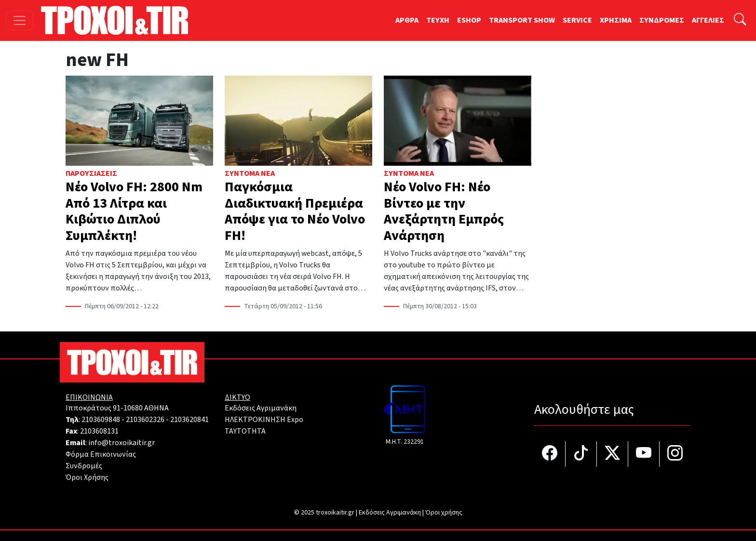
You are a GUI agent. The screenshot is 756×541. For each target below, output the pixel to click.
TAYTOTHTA (245, 431)
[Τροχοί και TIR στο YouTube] (644, 454)
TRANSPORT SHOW (522, 20)
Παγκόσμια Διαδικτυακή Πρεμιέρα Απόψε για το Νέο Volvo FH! (295, 211)
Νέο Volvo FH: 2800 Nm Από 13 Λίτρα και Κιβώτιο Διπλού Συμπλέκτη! (134, 211)
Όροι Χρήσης (87, 477)
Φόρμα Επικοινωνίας (101, 454)
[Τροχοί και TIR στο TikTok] (581, 454)
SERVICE (577, 20)
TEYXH (438, 20)
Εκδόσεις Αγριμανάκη (261, 408)
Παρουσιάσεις (91, 173)
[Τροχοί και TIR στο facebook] (550, 454)
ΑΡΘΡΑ (407, 20)
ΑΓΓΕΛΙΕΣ (708, 20)
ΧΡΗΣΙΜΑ (616, 20)
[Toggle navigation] (20, 20)
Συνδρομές (84, 466)
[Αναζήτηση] (740, 20)
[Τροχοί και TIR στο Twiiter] (613, 454)
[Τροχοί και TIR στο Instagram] (675, 454)
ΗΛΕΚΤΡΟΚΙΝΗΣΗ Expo (264, 420)
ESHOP (469, 20)
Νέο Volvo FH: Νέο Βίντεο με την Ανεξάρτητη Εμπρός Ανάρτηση (444, 211)
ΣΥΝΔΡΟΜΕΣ (662, 20)
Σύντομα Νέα (250, 173)
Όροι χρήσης (444, 513)
